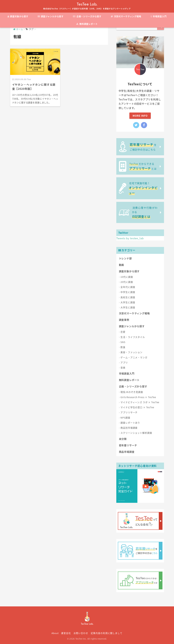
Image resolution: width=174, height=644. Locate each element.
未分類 (123, 439)
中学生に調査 (128, 292)
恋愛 (123, 332)
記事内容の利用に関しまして (107, 633)
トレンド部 (125, 258)
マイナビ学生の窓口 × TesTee (137, 407)
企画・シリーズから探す (87, 16)
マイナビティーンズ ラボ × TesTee (140, 402)
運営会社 (66, 633)
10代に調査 (127, 277)
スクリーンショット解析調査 (136, 433)
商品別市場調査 (129, 428)
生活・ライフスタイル (133, 337)
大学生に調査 (128, 302)
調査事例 (124, 320)
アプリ (124, 363)
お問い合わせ (81, 633)
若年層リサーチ (128, 445)
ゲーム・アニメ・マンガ (134, 357)
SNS (123, 342)
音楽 (123, 368)
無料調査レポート (87, 24)
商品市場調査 (127, 452)
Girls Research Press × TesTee (138, 397)
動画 (122, 265)
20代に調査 (127, 282)
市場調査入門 (159, 16)
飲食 (123, 347)
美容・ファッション (131, 352)
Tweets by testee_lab (130, 238)
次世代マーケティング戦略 (126, 16)
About (55, 633)
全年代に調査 (128, 287)
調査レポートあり (130, 423)
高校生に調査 (128, 297)
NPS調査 (125, 418)
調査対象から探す (18, 16)
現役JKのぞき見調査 (132, 392)
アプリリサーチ (129, 412)
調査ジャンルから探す (51, 16)
